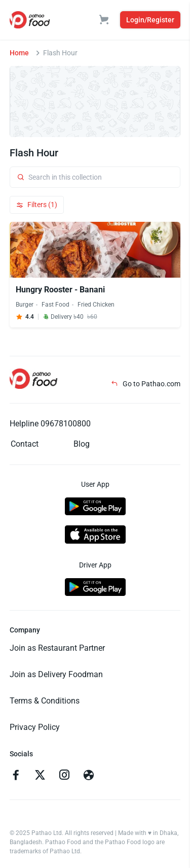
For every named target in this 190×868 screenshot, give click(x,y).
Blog (82, 444)
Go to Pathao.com (146, 384)
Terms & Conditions (45, 701)
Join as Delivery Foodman (56, 674)
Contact (25, 444)
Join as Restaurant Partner (57, 648)
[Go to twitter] (40, 776)
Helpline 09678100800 (50, 424)
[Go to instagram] (64, 776)
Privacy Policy (35, 727)
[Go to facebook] (16, 776)
